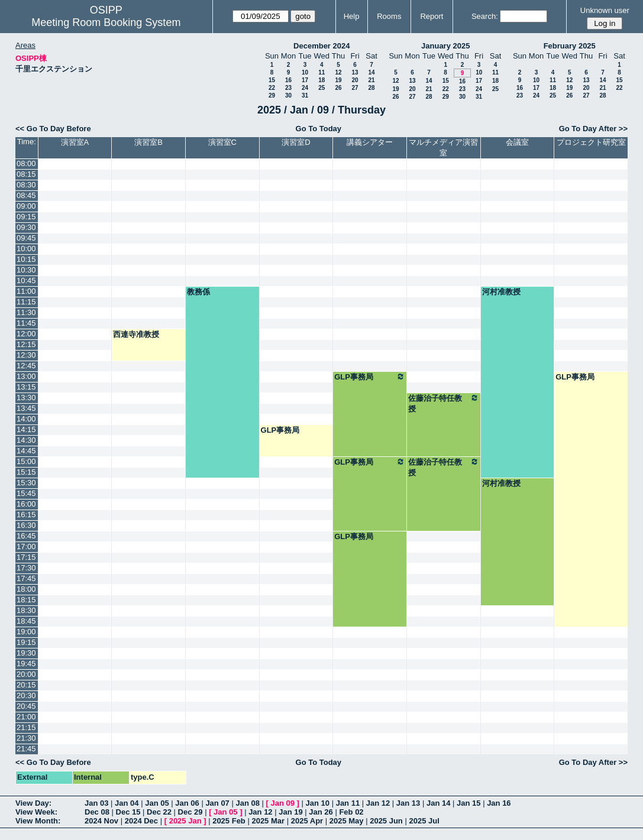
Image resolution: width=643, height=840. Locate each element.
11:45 (26, 323)
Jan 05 (157, 803)
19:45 (26, 664)
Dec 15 (128, 812)
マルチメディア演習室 (443, 147)
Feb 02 (351, 812)
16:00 (26, 504)
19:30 (26, 653)
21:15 (26, 727)
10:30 (26, 270)
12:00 (26, 334)
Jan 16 (499, 803)
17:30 (26, 568)
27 (355, 88)
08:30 (26, 185)
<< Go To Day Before (53, 129)
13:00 (26, 376)
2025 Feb (229, 821)
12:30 (26, 355)
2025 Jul (424, 821)
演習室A (75, 142)
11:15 (26, 302)
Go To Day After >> (593, 129)
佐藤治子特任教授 (444, 403)
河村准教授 (501, 292)
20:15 (26, 685)
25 (321, 88)
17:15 (26, 557)
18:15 (26, 600)
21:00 (26, 717)
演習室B (148, 142)
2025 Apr (307, 821)
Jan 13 (408, 803)
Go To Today (319, 129)
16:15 (26, 515)
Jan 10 (318, 803)
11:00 (26, 291)
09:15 (26, 217)
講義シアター (370, 142)
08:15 (26, 174)
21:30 (26, 738)
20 (355, 80)
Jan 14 (438, 803)
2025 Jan (185, 821)
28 (371, 88)
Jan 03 (96, 803)
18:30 (26, 610)
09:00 (26, 206)
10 (305, 72)
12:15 (26, 344)
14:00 (26, 419)
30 (288, 95)
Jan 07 (217, 803)
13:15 (26, 387)
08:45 (26, 195)
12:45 (26, 366)
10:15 (26, 259)
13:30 (26, 398)
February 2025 (570, 46)
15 (272, 80)
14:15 (26, 429)
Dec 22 (159, 812)
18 (321, 80)
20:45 (26, 706)
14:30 (26, 440)
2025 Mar (268, 821)
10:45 (26, 280)
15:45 (26, 493)
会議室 (517, 142)
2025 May (347, 821)
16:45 (26, 536)
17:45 (26, 578)
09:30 (26, 227)
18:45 (26, 621)
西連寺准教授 (136, 334)
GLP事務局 (370, 377)
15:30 (26, 483)
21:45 (26, 749)
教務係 (198, 292)
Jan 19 (290, 812)
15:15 (26, 472)
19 (338, 80)
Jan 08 (247, 803)
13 (355, 72)
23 (288, 88)
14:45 (26, 451)
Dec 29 (190, 812)
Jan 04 (127, 803)
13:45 (26, 408)
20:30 (26, 695)
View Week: (36, 812)
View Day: (33, 803)
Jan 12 (378, 803)
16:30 (26, 525)
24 (305, 88)
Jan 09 (283, 803)
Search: (485, 16)
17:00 (26, 547)
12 (338, 72)
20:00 (26, 674)
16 (288, 80)
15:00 (26, 461)
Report (432, 16)
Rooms (389, 16)
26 (338, 88)
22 (272, 88)
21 (371, 80)
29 (272, 95)
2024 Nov (101, 821)
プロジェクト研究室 (591, 142)
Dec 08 (97, 812)
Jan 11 (348, 803)
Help (352, 16)
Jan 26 (321, 812)
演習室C (222, 142)
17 (305, 80)
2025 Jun (386, 821)
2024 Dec (141, 821)
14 (371, 72)
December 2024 (321, 46)
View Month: (38, 821)
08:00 (26, 163)
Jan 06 (187, 803)
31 (305, 95)
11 (321, 72)
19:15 (26, 642)
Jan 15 (468, 803)
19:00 (26, 632)
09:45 (26, 238)
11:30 (26, 312)
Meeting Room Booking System (106, 22)
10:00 (26, 249)
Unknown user (605, 10)
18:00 (26, 589)
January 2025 (445, 46)
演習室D (296, 142)
